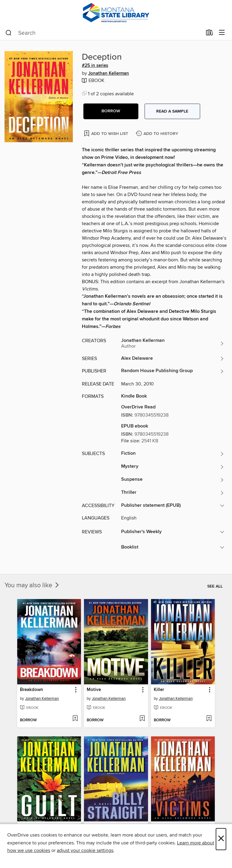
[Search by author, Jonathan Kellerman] (173, 343)
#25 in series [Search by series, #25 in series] (95, 66)
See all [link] (215, 586)
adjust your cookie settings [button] (85, 850)
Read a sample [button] (172, 111)
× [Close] (221, 839)
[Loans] (209, 34)
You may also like (32, 585)
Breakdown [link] (32, 690)
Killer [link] (159, 690)
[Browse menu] (222, 33)
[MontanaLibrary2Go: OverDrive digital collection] (116, 13)
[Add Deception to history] (158, 134)
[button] (111, 111)
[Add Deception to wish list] (106, 133)
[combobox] (104, 33)
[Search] (9, 33)
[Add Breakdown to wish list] (75, 719)
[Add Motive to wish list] (142, 719)
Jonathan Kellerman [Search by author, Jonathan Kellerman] (109, 74)
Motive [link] (94, 690)
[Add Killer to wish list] (209, 719)
